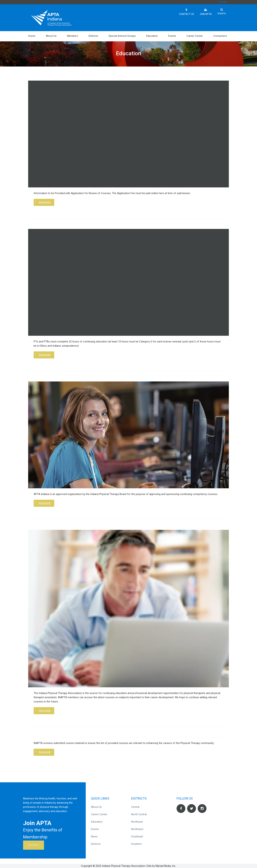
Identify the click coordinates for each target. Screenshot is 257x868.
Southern (136, 844)
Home (32, 36)
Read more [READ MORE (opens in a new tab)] (45, 711)
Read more (45, 202)
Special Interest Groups (122, 36)
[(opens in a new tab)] (128, 608)
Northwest (137, 829)
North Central (139, 814)
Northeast (137, 822)
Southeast (137, 837)
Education (152, 36)
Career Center (195, 36)
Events (172, 36)
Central (135, 807)
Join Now (34, 845)
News (94, 837)
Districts (93, 36)
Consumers (220, 36)
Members (73, 36)
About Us (51, 36)
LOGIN (222, 2)
